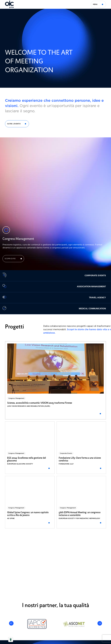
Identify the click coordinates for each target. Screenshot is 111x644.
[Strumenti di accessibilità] (11, 640)
